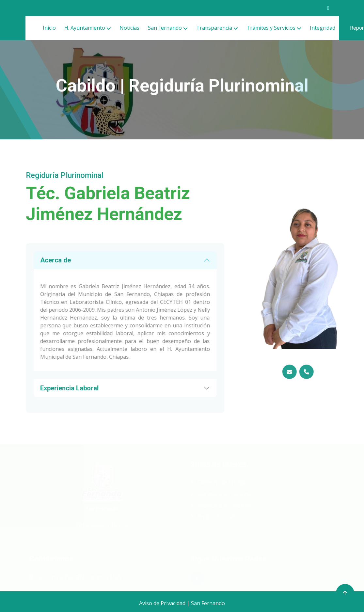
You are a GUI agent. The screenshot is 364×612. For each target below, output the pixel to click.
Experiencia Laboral (57, 388)
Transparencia (214, 28)
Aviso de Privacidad (162, 603)
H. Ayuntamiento (85, 28)
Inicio (49, 28)
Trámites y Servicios (271, 28)
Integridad (323, 28)
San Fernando (165, 28)
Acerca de (43, 260)
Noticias (129, 28)
